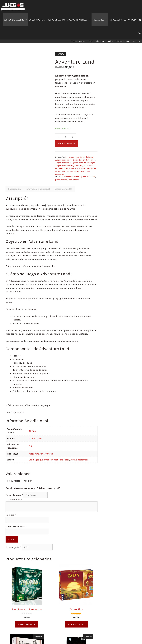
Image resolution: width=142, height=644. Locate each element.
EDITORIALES (130, 20)
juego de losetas (88, 177)
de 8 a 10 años (36, 438)
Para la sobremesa (79, 460)
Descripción (14, 189)
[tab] (14, 189)
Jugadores (85, 168)
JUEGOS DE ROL (37, 20)
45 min (32, 431)
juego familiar (61, 180)
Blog (91, 41)
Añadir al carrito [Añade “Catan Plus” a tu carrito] (76, 624)
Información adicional (38, 189)
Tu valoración (14, 500)
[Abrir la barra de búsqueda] (140, 33)
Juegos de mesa (62, 163)
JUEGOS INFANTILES (79, 20)
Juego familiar (36, 454)
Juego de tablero (87, 157)
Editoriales (70, 157)
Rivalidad (48, 454)
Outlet (93, 168)
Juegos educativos (72, 168)
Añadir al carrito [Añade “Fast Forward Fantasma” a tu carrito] (27, 624)
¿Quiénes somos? (78, 41)
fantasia (77, 177)
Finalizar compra (123, 41)
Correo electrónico (16, 526)
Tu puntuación (14, 495)
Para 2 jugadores (62, 171)
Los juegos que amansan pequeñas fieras (49, 460)
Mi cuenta (100, 41)
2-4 (30, 446)
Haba (77, 157)
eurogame (68, 177)
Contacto (136, 41)
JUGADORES (100, 20)
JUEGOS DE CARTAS (56, 20)
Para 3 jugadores (77, 171)
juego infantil (73, 180)
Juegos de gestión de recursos (83, 160)
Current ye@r (13, 547)
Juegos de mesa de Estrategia (82, 163)
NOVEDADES (116, 20)
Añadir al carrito (67, 143)
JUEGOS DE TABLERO (16, 20)
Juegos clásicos (62, 160)
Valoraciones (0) (63, 189)
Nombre (11, 515)
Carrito (110, 41)
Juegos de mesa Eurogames (67, 166)
